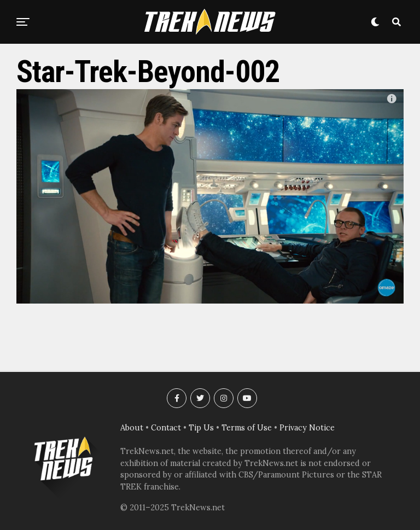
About (132, 428)
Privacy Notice (307, 428)
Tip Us (201, 428)
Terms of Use (247, 428)
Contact (166, 428)
